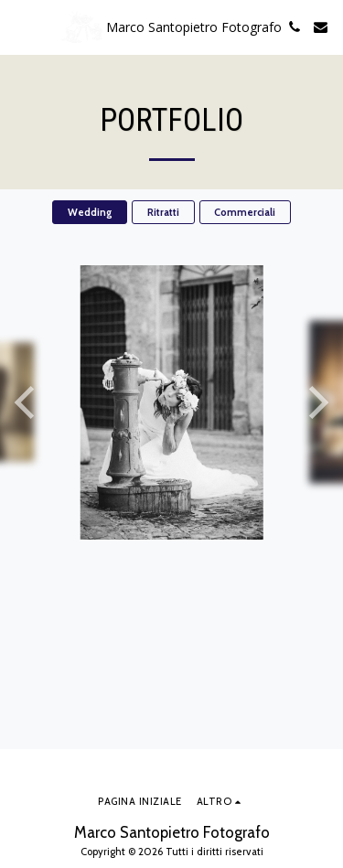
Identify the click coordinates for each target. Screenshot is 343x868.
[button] (20, 27)
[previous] (27, 402)
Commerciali (245, 212)
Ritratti (163, 212)
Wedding (90, 212)
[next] (316, 402)
